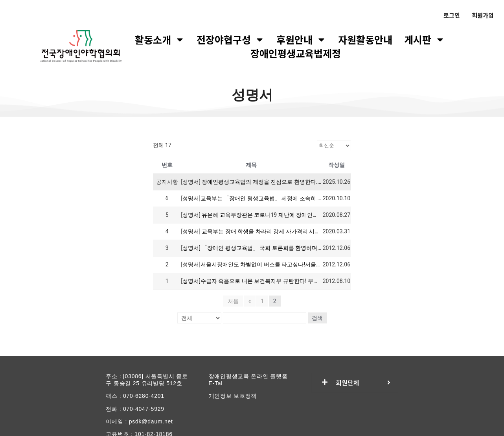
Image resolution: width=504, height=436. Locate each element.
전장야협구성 (231, 40)
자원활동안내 (365, 40)
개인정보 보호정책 (233, 396)
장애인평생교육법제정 (296, 53)
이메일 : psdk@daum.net (139, 421)
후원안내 (301, 40)
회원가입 (483, 15)
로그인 (452, 15)
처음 (234, 301)
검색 (317, 318)
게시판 (425, 40)
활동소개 (160, 40)
